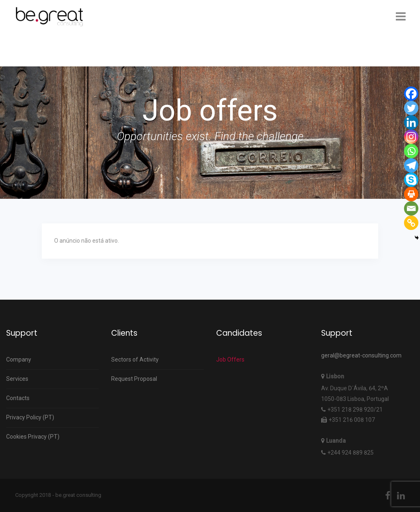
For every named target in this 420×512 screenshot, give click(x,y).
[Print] (411, 194)
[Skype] (411, 180)
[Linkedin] (411, 122)
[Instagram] (411, 137)
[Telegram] (411, 165)
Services (17, 379)
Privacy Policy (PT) (30, 417)
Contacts (18, 398)
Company (19, 360)
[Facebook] (411, 94)
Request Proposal (134, 379)
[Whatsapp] (411, 151)
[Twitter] (411, 108)
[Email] (411, 208)
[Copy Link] (411, 223)
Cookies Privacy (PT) (33, 437)
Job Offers (230, 360)
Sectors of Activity (135, 360)
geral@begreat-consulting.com (361, 355)
